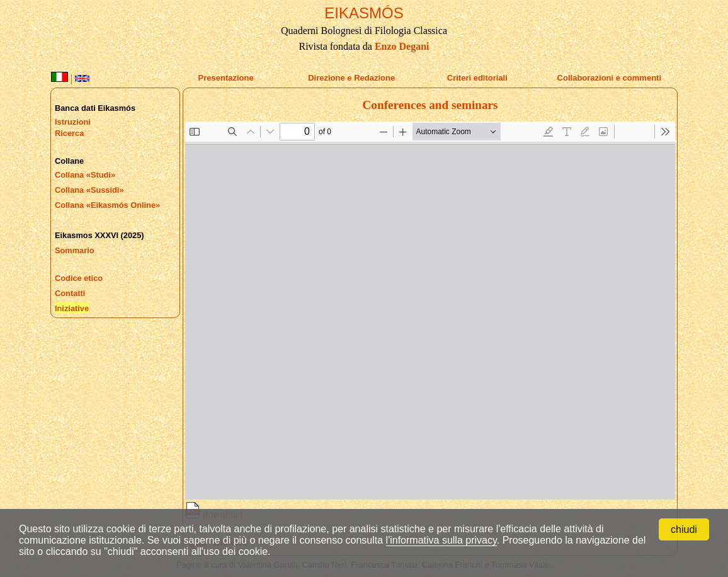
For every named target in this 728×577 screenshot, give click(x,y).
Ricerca (69, 133)
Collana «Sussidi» (89, 190)
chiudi (684, 529)
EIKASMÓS (364, 13)
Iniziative (72, 308)
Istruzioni (73, 122)
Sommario (75, 250)
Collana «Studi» (85, 175)
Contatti (70, 293)
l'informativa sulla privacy (441, 540)
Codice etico (79, 278)
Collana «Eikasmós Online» (107, 205)
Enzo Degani (402, 46)
